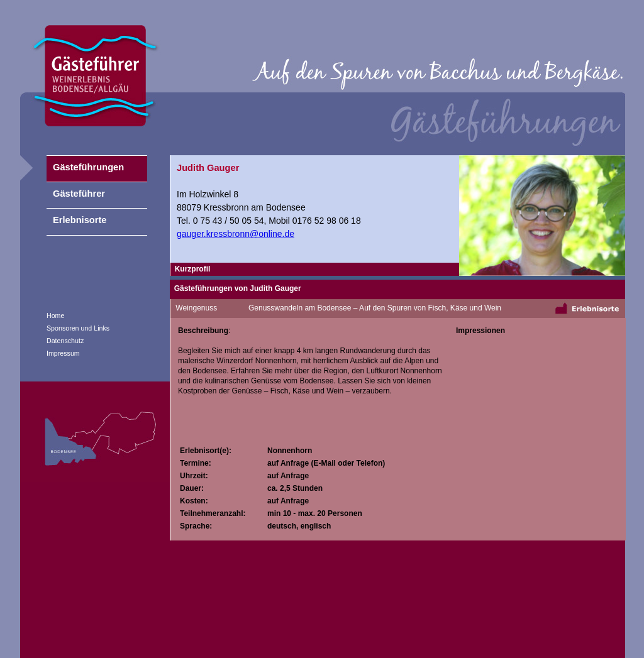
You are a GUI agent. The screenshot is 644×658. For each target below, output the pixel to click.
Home (55, 315)
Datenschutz (65, 341)
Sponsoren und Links (78, 328)
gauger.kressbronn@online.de (236, 234)
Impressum (63, 353)
